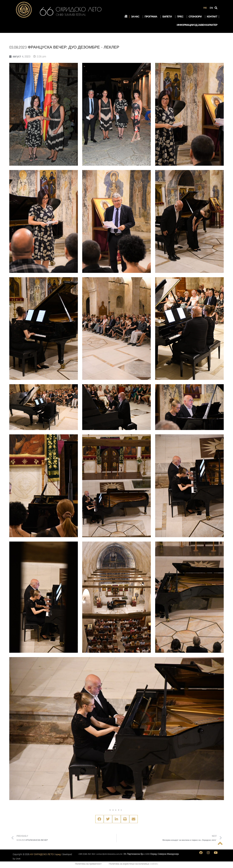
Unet (18, 859)
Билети (168, 17)
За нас (136, 17)
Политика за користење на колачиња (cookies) (133, 864)
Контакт (212, 17)
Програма (152, 17)
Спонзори (196, 17)
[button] (99, 819)
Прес (181, 17)
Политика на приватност (88, 864)
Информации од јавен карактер (197, 25)
